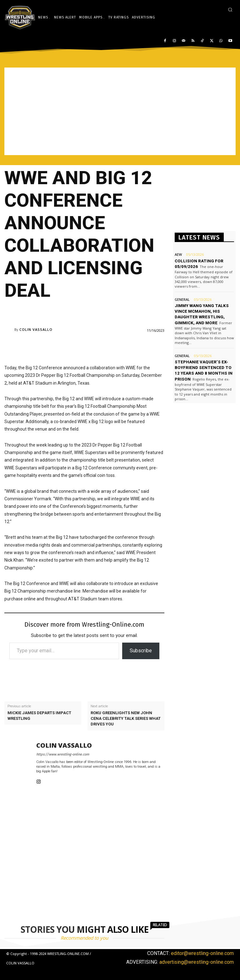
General (182, 299)
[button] (230, 10)
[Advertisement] (120, 111)
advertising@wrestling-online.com (197, 962)
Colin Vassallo (36, 329)
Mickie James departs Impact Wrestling (39, 716)
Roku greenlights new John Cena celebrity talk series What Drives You (126, 718)
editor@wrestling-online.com (202, 953)
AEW (178, 254)
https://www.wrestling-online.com (63, 754)
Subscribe (141, 651)
